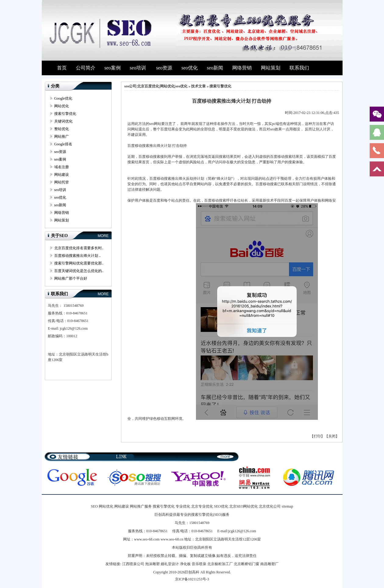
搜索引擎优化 (65, 114)
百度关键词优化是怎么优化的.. (79, 271)
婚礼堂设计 (170, 564)
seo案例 (113, 68)
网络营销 (242, 68)
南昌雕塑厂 (269, 564)
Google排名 (63, 144)
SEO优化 (221, 506)
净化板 (185, 564)
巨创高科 (192, 572)
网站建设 (62, 175)
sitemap (287, 506)
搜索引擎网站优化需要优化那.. (79, 263)
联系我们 (299, 68)
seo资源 (164, 68)
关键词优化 (63, 121)
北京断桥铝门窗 (247, 564)
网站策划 (271, 68)
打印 (317, 436)
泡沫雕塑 (152, 564)
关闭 (332, 436)
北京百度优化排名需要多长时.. (79, 248)
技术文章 (198, 86)
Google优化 (63, 98)
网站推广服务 (141, 506)
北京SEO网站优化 (244, 506)
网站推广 (62, 136)
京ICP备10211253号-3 (192, 579)
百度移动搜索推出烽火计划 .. (78, 256)
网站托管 (62, 182)
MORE (103, 236)
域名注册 (62, 167)
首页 (62, 68)
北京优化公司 (270, 506)
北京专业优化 (202, 506)
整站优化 (62, 129)
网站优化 (62, 106)
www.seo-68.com (147, 539)
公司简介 (86, 68)
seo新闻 (215, 68)
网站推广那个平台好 (71, 278)
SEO (94, 506)
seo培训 (138, 68)
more (226, 456)
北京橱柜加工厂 (220, 564)
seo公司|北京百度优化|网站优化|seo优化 (156, 86)
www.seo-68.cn (172, 539)
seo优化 (189, 68)
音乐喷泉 (199, 564)
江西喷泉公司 (133, 564)
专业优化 (183, 506)
